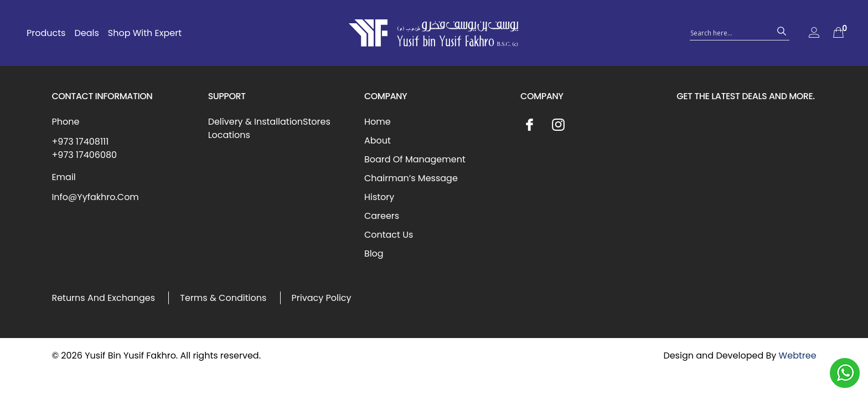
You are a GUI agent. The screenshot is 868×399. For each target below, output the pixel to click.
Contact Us (389, 235)
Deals (86, 33)
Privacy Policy (322, 298)
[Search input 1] (730, 32)
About (378, 140)
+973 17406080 (84, 155)
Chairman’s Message (411, 178)
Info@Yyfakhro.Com (95, 197)
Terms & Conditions (223, 298)
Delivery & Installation (255, 122)
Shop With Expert (145, 33)
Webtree (798, 355)
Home (378, 122)
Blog (374, 254)
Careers (382, 216)
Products (46, 33)
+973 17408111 (80, 142)
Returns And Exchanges (103, 298)
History (379, 197)
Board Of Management (415, 159)
